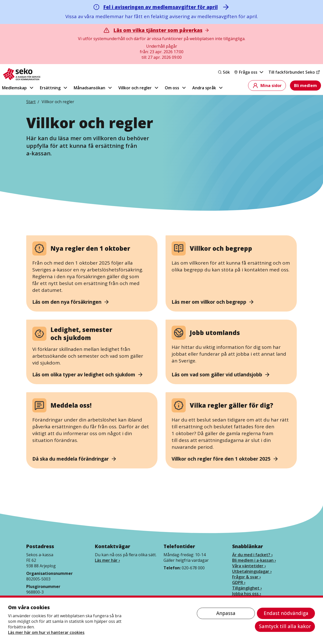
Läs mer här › (107, 560)
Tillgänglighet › (247, 588)
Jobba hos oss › (247, 594)
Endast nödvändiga (286, 613)
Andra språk (208, 88)
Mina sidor (267, 86)
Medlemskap (18, 88)
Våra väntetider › (249, 566)
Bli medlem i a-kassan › (254, 560)
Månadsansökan (93, 88)
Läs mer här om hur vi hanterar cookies (46, 632)
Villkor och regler (139, 88)
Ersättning (54, 88)
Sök (224, 72)
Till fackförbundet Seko (294, 72)
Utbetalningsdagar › (252, 571)
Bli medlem (305, 86)
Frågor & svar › (246, 577)
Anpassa (226, 613)
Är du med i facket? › (252, 555)
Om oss (176, 88)
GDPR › (239, 582)
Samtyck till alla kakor (285, 626)
